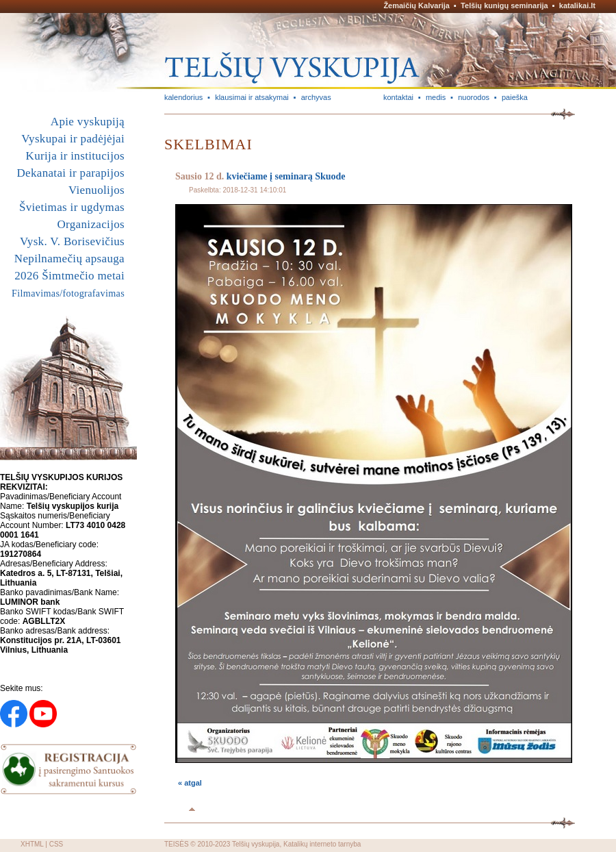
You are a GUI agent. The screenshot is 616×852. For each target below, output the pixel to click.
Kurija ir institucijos (75, 156)
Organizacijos (91, 224)
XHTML (32, 844)
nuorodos (474, 97)
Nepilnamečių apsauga (69, 259)
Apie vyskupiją (88, 122)
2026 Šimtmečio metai (69, 276)
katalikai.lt (577, 5)
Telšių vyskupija (256, 844)
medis (436, 97)
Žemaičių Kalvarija (416, 5)
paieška (515, 97)
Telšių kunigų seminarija (504, 5)
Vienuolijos (97, 190)
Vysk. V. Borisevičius (72, 241)
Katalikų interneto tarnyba (322, 844)
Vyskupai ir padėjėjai (73, 139)
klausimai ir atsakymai (252, 97)
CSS (56, 844)
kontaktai (398, 97)
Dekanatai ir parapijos (70, 173)
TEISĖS (177, 844)
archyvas (316, 97)
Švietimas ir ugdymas (72, 207)
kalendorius (183, 97)
